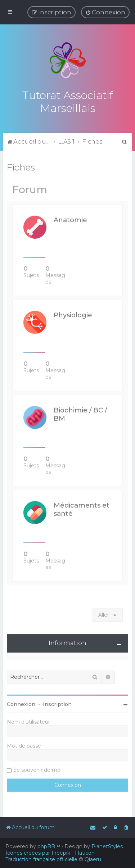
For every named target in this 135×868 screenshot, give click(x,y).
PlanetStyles (107, 846)
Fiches (21, 166)
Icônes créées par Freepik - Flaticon (50, 853)
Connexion (21, 703)
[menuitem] (105, 12)
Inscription (57, 703)
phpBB (46, 846)
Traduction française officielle (41, 859)
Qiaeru (93, 859)
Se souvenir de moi (37, 769)
